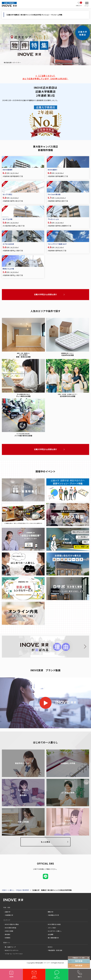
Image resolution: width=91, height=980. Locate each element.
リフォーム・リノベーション (14, 954)
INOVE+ (50, 947)
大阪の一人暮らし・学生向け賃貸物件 (16, 890)
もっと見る (45, 842)
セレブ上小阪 (7, 219)
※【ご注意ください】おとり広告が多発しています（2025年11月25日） (46, 77)
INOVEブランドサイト (12, 950)
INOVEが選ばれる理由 (12, 924)
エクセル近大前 (8, 244)
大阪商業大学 (9, 915)
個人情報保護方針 (53, 938)
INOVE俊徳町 (8, 170)
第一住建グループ (10, 947)
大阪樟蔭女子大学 (53, 915)
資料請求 (7, 934)
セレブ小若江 (7, 194)
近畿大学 (7, 912)
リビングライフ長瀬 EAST (57, 244)
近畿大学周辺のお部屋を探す (45, 295)
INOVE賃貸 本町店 (10, 928)
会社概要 (51, 934)
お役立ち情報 (9, 931)
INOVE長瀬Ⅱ (53, 170)
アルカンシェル (53, 219)
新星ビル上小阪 (8, 269)
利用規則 (7, 938)
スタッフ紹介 (52, 928)
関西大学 (51, 912)
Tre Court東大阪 (54, 194)
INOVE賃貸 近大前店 (54, 924)
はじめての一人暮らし (55, 931)
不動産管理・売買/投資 (55, 950)
